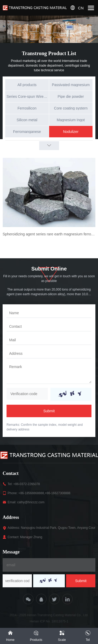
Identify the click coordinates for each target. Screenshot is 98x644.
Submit (49, 411)
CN (81, 8)
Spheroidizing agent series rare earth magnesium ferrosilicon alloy (49, 234)
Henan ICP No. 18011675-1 (49, 621)
